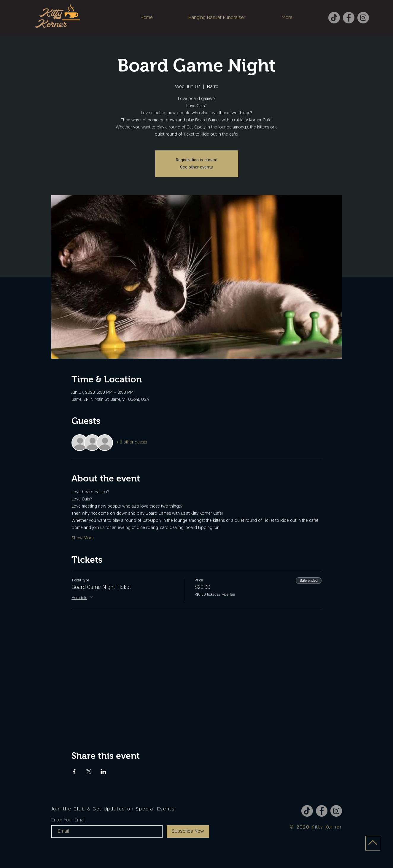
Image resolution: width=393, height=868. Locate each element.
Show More (83, 538)
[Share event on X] (89, 772)
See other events (196, 167)
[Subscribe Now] (188, 832)
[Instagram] (363, 18)
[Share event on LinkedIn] (103, 772)
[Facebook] (349, 18)
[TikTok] (334, 18)
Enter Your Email (69, 820)
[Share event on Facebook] (74, 772)
